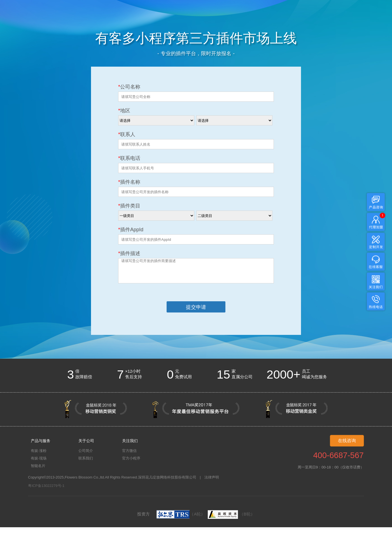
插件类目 (129, 206)
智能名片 (38, 466)
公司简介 (86, 451)
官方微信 (129, 451)
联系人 (127, 134)
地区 (124, 111)
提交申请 (196, 307)
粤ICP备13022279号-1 (46, 486)
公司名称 (129, 87)
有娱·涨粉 (39, 451)
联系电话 (129, 158)
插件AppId (131, 230)
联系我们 (86, 458)
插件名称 (129, 182)
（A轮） (181, 514)
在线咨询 (347, 441)
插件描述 (129, 253)
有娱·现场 (39, 458)
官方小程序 (131, 458)
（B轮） (231, 514)
